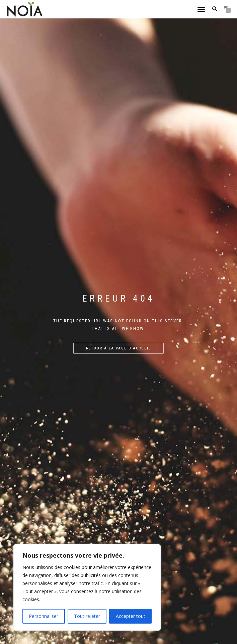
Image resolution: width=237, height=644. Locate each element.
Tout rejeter (87, 616)
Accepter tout (131, 616)
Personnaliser (44, 616)
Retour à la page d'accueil (118, 348)
